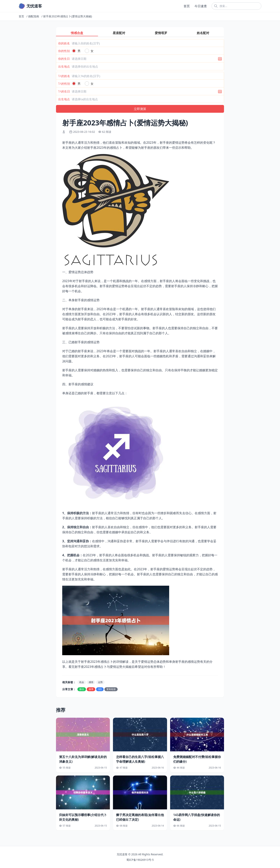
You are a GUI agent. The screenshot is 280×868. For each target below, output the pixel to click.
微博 (91, 689)
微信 (82, 689)
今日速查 (201, 6)
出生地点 (64, 66)
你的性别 (64, 51)
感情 (91, 682)
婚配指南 (34, 16)
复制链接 (111, 689)
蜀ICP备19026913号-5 (140, 860)
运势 (100, 682)
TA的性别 (64, 84)
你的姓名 (64, 43)
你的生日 (64, 59)
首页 (187, 6)
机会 (82, 682)
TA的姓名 (64, 76)
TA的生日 (64, 91)
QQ (100, 689)
